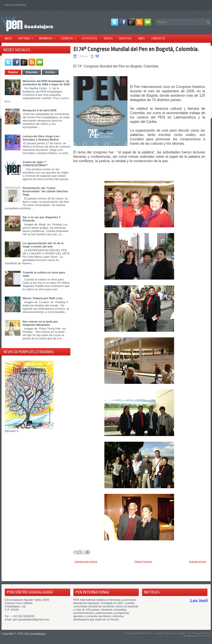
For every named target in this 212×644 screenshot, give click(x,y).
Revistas (125, 38)
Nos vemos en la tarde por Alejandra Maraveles (40, 323)
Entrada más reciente (86, 562)
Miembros (48, 37)
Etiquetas (32, 72)
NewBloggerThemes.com (197, 636)
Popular (13, 72)
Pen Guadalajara (35, 634)
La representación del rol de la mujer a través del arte (43, 245)
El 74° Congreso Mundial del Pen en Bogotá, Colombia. (136, 49)
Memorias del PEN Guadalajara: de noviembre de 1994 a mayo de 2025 (46, 83)
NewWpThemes (145, 633)
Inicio (8, 38)
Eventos (70, 37)
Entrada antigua (198, 562)
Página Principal (16, 5)
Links (141, 38)
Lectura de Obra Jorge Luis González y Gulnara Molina (41, 138)
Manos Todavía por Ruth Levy (43, 298)
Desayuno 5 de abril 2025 (40, 110)
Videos (108, 38)
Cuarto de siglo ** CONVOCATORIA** (35, 164)
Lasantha (180, 633)
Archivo (50, 72)
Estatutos (90, 38)
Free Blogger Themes (199, 633)
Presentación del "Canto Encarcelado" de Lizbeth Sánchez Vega (45, 191)
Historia (27, 37)
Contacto (158, 38)
